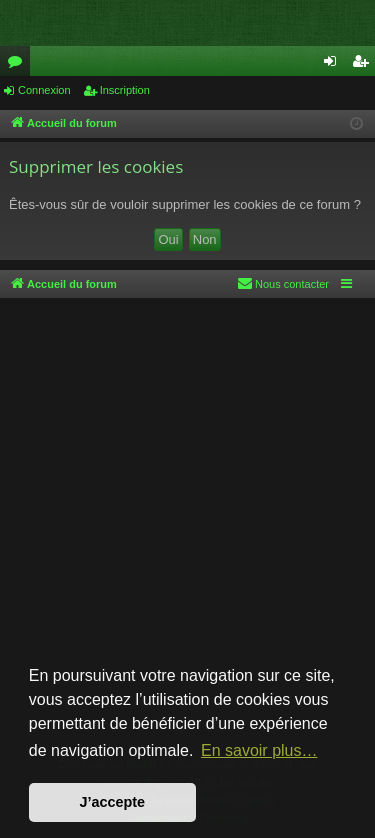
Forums (19, 65)
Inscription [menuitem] (364, 65)
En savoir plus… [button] (259, 750)
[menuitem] (283, 284)
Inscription (125, 90)
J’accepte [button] (113, 802)
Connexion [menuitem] (334, 65)
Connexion (44, 90)
